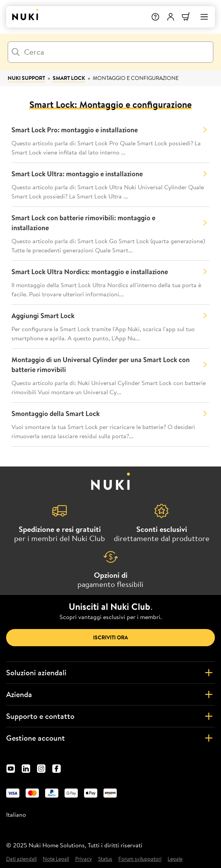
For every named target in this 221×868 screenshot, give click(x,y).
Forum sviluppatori (140, 859)
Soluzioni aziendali (110, 673)
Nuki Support (26, 78)
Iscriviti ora (110, 637)
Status (105, 859)
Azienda (110, 694)
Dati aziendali (21, 859)
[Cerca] (110, 52)
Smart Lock (69, 78)
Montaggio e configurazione (136, 78)
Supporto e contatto (110, 716)
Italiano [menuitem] (16, 814)
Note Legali (56, 859)
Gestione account (110, 738)
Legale (175, 859)
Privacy (84, 859)
